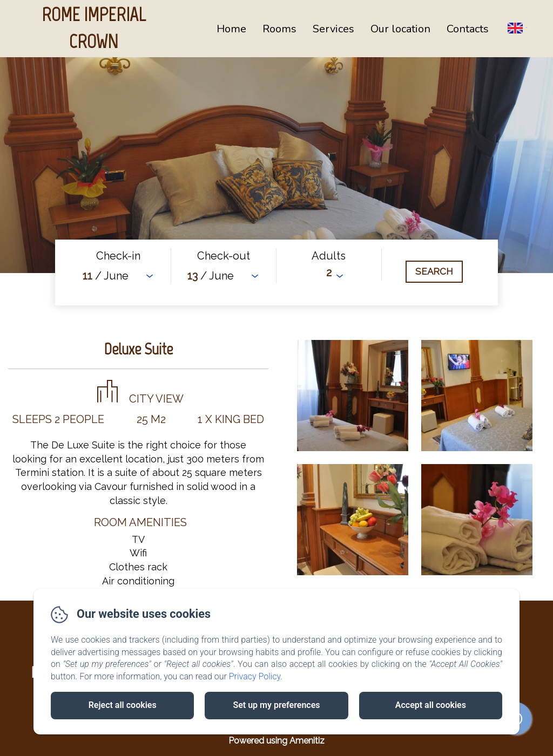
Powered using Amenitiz (276, 741)
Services (333, 29)
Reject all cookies (123, 705)
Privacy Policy (255, 676)
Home (231, 29)
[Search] (434, 272)
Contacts (468, 29)
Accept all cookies (431, 705)
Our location (400, 29)
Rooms (279, 29)
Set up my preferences (276, 705)
